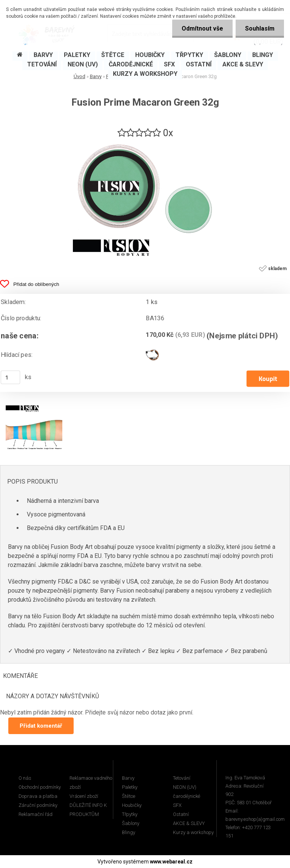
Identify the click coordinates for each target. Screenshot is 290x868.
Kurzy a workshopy (193, 832)
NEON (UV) (185, 787)
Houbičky (132, 805)
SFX (177, 805)
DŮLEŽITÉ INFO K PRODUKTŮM (88, 810)
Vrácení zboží (84, 796)
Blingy (129, 832)
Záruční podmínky (38, 805)
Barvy (128, 778)
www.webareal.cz (171, 862)
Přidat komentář (41, 726)
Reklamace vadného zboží (91, 783)
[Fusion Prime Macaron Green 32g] (145, 142)
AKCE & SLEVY (189, 823)
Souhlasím (260, 28)
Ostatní (181, 814)
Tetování (182, 778)
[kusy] (11, 377)
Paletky (130, 787)
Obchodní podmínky (40, 787)
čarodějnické (187, 796)
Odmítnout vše (202, 28)
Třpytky (130, 814)
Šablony (131, 823)
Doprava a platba (38, 796)
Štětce (129, 796)
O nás (25, 778)
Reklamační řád (35, 814)
